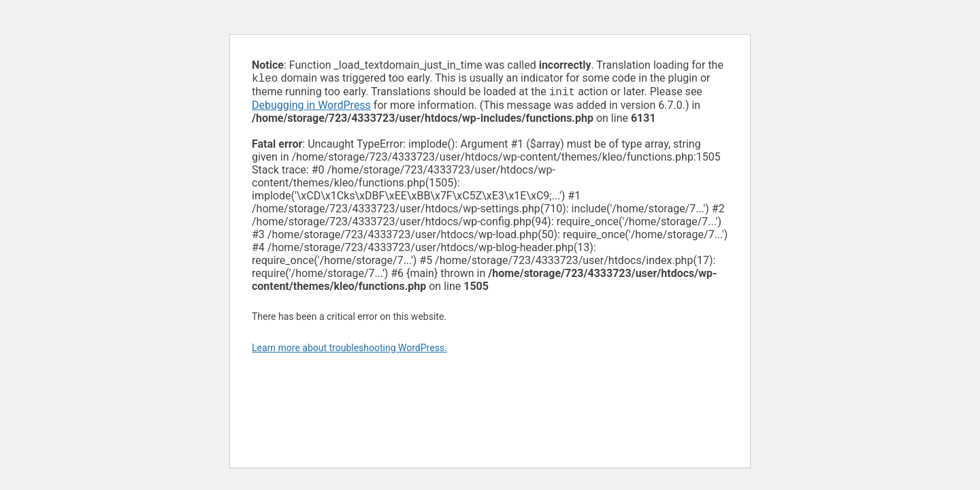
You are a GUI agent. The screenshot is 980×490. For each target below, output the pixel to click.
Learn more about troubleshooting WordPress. (349, 350)
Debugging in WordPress (311, 108)
